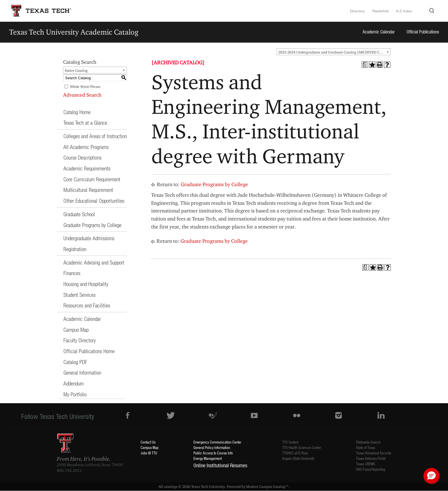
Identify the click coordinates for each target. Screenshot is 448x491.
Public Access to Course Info (213, 453)
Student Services (79, 295)
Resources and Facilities (87, 305)
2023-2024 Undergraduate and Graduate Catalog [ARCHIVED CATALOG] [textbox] (334, 52)
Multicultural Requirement (88, 190)
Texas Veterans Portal (371, 458)
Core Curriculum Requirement (92, 179)
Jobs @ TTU (149, 453)
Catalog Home (77, 112)
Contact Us (148, 442)
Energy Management (208, 458)
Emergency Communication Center (217, 442)
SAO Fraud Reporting (371, 469)
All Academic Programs (86, 147)
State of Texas (366, 447)
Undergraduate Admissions (89, 238)
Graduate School (79, 214)
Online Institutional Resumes (220, 465)
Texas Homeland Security (374, 453)
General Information (82, 372)
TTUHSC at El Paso (295, 453)
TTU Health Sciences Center (302, 447)
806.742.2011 (69, 470)
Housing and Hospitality (86, 284)
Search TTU (432, 11)
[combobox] (334, 52)
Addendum (74, 383)
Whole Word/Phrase (85, 87)
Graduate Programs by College (92, 225)
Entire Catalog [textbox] (76, 70)
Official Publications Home (89, 351)
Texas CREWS (366, 464)
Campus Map (76, 330)
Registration (75, 249)
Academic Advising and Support (94, 262)
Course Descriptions (82, 157)
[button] (431, 476)
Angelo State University (298, 458)
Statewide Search (368, 442)
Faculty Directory (80, 340)
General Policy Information (212, 447)
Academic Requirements (87, 168)
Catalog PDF (75, 362)
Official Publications (423, 32)
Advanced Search (82, 95)
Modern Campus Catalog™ (267, 486)
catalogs (170, 486)
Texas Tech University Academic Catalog (74, 32)
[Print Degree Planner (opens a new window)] (365, 65)
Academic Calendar (379, 32)
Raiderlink (381, 11)
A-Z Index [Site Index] (404, 11)
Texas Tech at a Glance (85, 123)
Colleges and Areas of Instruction (95, 136)
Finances (72, 273)
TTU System (290, 442)
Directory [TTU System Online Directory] (357, 11)
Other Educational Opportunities (94, 201)
